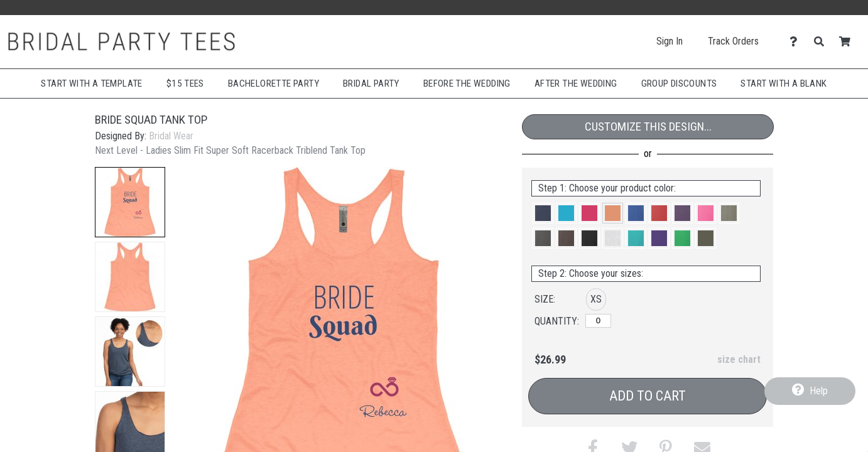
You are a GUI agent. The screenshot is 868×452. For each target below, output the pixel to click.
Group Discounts (679, 83)
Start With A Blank (784, 83)
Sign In (670, 41)
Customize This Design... (648, 126)
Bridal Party (371, 83)
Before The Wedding (467, 83)
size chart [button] (739, 359)
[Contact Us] (797, 42)
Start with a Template (91, 83)
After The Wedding (576, 83)
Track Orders (733, 41)
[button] (130, 202)
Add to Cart (648, 396)
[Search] (822, 42)
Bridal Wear (171, 136)
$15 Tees (185, 83)
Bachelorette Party (274, 83)
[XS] (598, 321)
